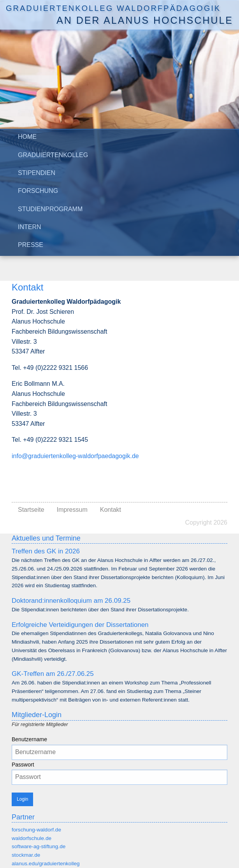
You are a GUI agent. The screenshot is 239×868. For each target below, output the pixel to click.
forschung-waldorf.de (36, 830)
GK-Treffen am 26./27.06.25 (53, 674)
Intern (30, 227)
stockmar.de (26, 855)
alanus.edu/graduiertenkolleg (46, 864)
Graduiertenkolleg (53, 155)
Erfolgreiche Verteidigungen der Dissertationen (80, 625)
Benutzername (29, 739)
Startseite (31, 510)
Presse (31, 245)
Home (27, 137)
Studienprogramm (50, 209)
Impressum (72, 510)
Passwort (23, 765)
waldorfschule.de (32, 838)
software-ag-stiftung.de (39, 846)
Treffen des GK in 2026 (46, 551)
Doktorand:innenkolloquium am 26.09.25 (71, 601)
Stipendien (37, 173)
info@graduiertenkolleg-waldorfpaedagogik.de (75, 456)
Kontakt (111, 510)
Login (22, 799)
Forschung (38, 191)
